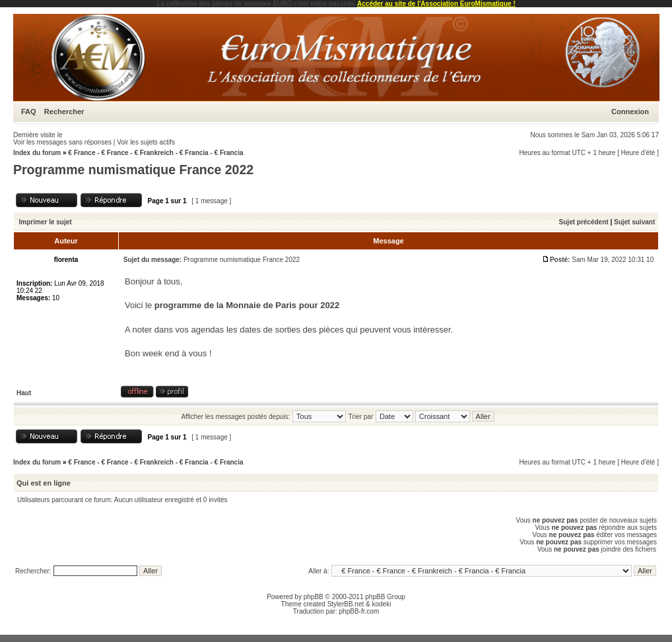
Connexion (630, 112)
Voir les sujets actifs (146, 142)
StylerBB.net (346, 604)
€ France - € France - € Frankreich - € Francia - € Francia (155, 153)
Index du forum (37, 153)
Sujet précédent (584, 222)
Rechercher (64, 112)
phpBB (314, 597)
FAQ (29, 112)
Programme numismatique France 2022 (133, 170)
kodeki (381, 604)
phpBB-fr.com (359, 611)
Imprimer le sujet (46, 222)
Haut (24, 393)
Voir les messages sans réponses (62, 142)
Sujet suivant (634, 222)
